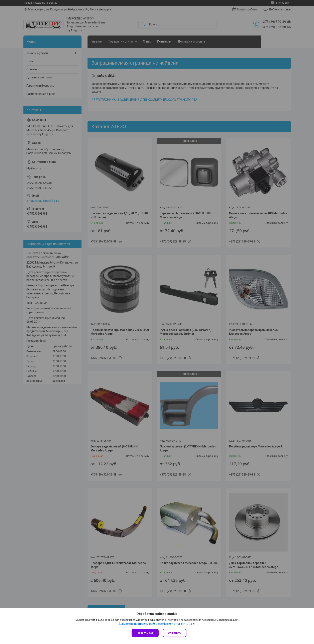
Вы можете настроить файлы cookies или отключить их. (156, 624)
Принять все (145, 633)
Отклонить (175, 633)
